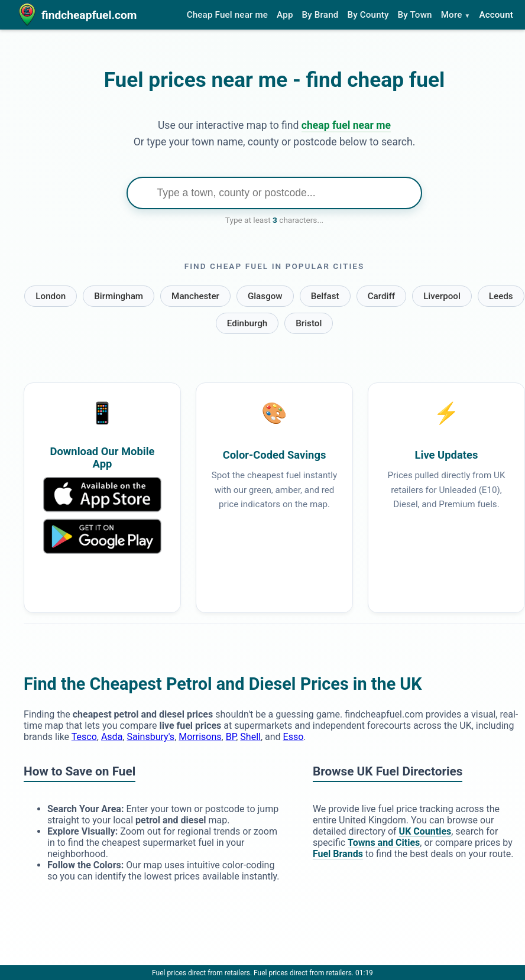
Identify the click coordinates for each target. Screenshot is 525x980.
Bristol (309, 323)
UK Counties (425, 831)
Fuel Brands (338, 854)
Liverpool (442, 296)
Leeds (501, 296)
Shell (250, 737)
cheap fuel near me (346, 125)
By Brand (320, 15)
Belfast (325, 296)
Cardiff (381, 296)
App (285, 15)
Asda (112, 737)
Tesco (84, 737)
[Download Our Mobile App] (102, 551)
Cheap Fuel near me (227, 15)
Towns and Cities (384, 843)
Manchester (195, 296)
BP (231, 737)
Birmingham (119, 296)
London (51, 296)
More (456, 15)
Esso (294, 737)
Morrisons (200, 737)
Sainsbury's (150, 737)
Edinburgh (247, 323)
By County (368, 15)
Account (496, 15)
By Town (415, 15)
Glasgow (265, 296)
